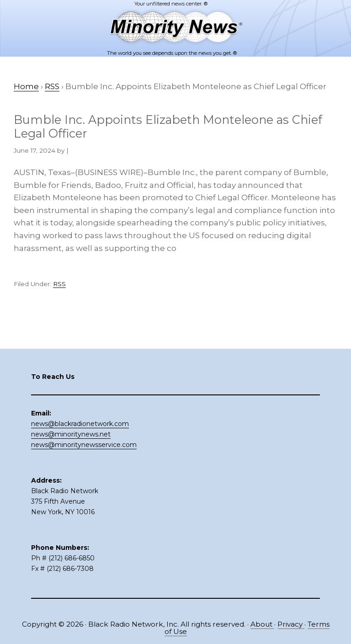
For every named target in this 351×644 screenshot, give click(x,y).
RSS (59, 284)
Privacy (291, 624)
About (262, 624)
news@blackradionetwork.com (80, 424)
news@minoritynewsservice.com (84, 445)
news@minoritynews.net (71, 434)
